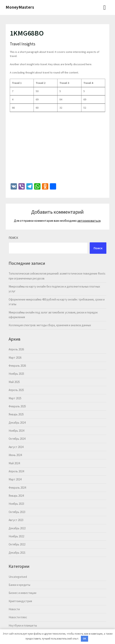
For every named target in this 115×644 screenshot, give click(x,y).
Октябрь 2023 (17, 512)
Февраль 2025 (17, 406)
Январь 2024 (16, 496)
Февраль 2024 (17, 488)
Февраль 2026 (17, 366)
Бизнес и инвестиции (22, 593)
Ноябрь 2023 (16, 504)
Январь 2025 (16, 414)
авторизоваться (89, 221)
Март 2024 (15, 479)
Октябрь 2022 (17, 544)
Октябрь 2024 (17, 439)
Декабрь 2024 (17, 423)
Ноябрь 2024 (16, 431)
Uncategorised (18, 577)
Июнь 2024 (15, 455)
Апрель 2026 (16, 349)
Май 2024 (14, 463)
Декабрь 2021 (17, 553)
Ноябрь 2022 (16, 536)
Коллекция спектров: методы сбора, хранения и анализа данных (50, 325)
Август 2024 (16, 447)
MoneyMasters (20, 7)
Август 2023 (16, 520)
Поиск (13, 238)
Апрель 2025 (16, 390)
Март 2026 (15, 358)
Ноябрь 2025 (16, 374)
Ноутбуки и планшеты (23, 625)
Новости (14, 609)
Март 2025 (15, 398)
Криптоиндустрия (20, 601)
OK (84, 639)
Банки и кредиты (19, 585)
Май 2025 (14, 382)
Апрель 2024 (16, 471)
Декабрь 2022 (17, 528)
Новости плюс (18, 617)
